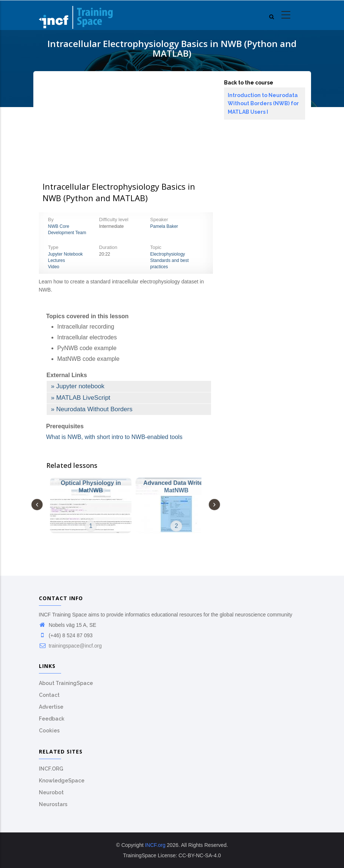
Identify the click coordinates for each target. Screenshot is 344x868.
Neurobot (51, 792)
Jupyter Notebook (66, 254)
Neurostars (53, 804)
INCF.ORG (51, 769)
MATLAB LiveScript (83, 398)
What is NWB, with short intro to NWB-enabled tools (114, 437)
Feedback (52, 719)
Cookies (49, 731)
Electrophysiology (168, 254)
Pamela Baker (164, 226)
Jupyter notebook (80, 386)
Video (54, 267)
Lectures (57, 260)
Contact (49, 695)
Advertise (51, 707)
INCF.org (155, 845)
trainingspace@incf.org (70, 646)
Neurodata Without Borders (94, 409)
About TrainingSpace (66, 683)
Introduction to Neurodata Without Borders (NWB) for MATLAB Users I (263, 104)
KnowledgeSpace (62, 781)
